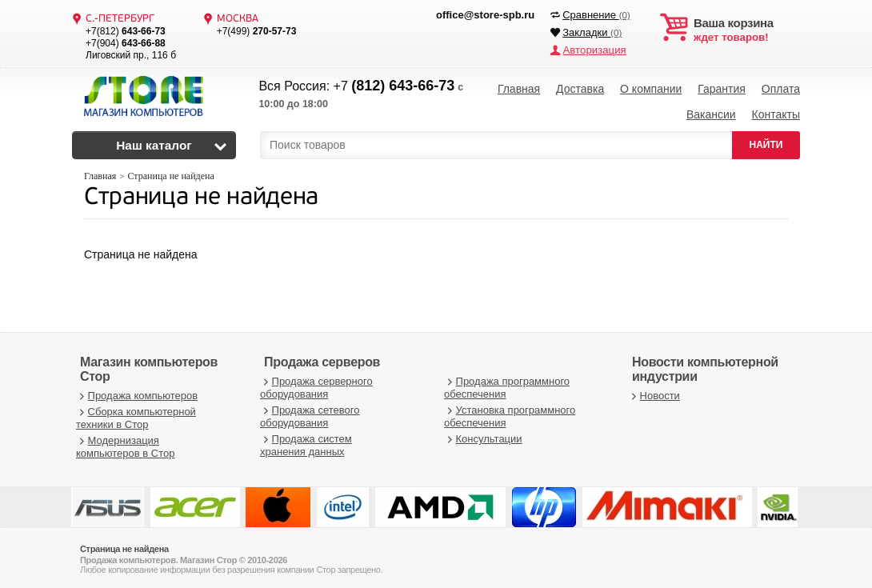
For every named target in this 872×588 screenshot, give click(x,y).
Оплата (781, 88)
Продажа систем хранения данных (306, 442)
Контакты (775, 112)
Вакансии (711, 112)
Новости (654, 392)
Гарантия (722, 88)
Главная (519, 88)
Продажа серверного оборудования (316, 384)
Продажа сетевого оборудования (310, 413)
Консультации (483, 436)
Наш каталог (154, 142)
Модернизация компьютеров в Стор (125, 444)
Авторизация (594, 50)
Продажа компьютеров (137, 392)
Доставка (580, 88)
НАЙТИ (766, 142)
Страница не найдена (201, 195)
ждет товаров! (747, 30)
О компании (651, 88)
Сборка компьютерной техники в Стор (136, 415)
